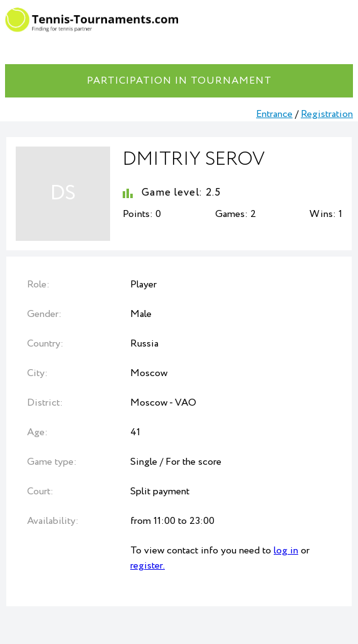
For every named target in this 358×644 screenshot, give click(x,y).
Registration (327, 114)
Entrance (274, 114)
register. (148, 566)
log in (286, 551)
